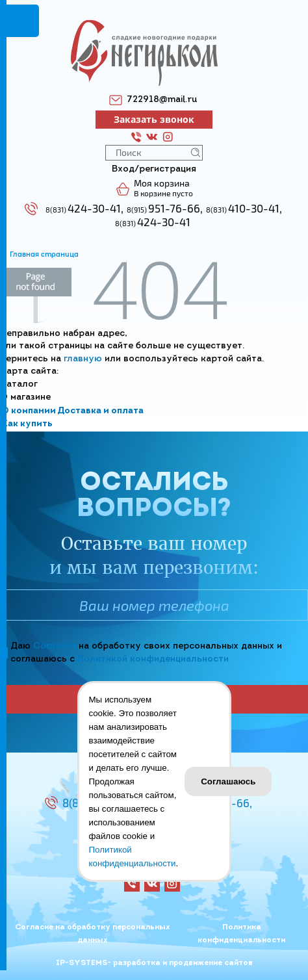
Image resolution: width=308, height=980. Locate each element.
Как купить (27, 424)
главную (83, 359)
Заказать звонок (154, 119)
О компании (29, 411)
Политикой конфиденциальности (153, 659)
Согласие (55, 646)
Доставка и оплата (100, 411)
